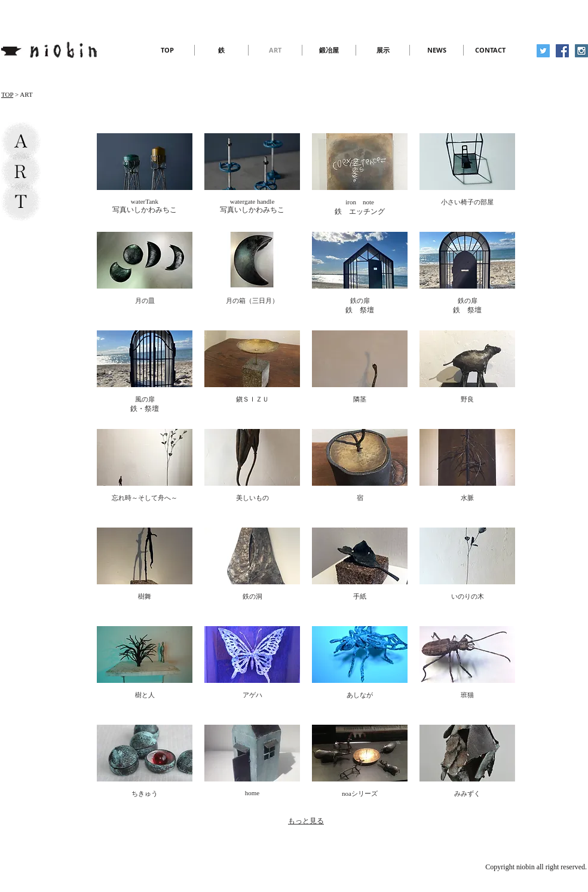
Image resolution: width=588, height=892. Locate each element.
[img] (145, 177)
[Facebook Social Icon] (562, 51)
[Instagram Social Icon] (581, 51)
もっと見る (306, 821)
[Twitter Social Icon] (543, 51)
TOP (7, 94)
